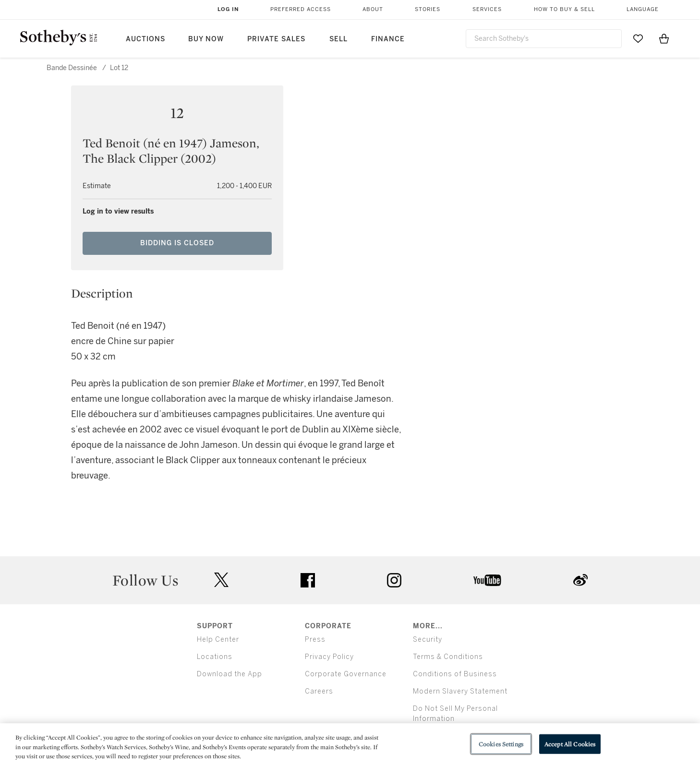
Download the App (229, 674)
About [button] (373, 9)
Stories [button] (428, 9)
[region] (350, 745)
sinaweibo (580, 580)
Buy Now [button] (206, 39)
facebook (308, 580)
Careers (319, 691)
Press (315, 640)
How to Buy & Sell (564, 9)
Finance (388, 39)
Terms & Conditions (448, 657)
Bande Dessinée (72, 68)
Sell (338, 39)
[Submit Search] (611, 38)
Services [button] (487, 9)
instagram (394, 580)
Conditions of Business (455, 674)
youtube (487, 580)
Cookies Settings (501, 744)
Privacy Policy (329, 657)
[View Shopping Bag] (664, 38)
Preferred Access (301, 9)
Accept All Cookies (570, 744)
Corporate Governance (346, 674)
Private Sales (276, 39)
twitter (221, 580)
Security (428, 640)
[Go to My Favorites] (638, 38)
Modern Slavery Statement (460, 691)
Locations (215, 657)
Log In (228, 9)
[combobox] (544, 39)
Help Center (218, 640)
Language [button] (643, 9)
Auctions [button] (145, 39)
